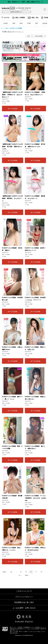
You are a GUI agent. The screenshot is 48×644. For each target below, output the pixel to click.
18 (41, 572)
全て (2, 28)
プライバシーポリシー (24, 597)
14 (21, 572)
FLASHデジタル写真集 (16, 28)
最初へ (5, 572)
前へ (12, 572)
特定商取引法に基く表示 (24, 602)
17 (36, 572)
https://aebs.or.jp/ (14, 633)
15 (26, 572)
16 (31, 572)
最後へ (27, 575)
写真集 (7, 28)
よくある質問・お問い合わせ (24, 608)
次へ (20, 575)
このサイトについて (24, 591)
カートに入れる (13, 109)
